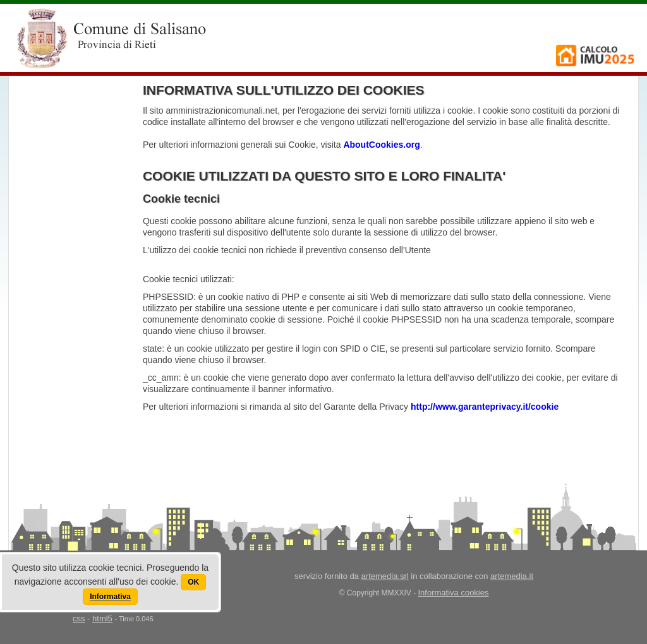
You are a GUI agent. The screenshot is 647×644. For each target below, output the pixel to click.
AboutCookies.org (381, 145)
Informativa (110, 597)
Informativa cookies (454, 593)
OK (193, 582)
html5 (102, 618)
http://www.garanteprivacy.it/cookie (485, 407)
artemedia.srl (385, 576)
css (79, 618)
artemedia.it (512, 576)
